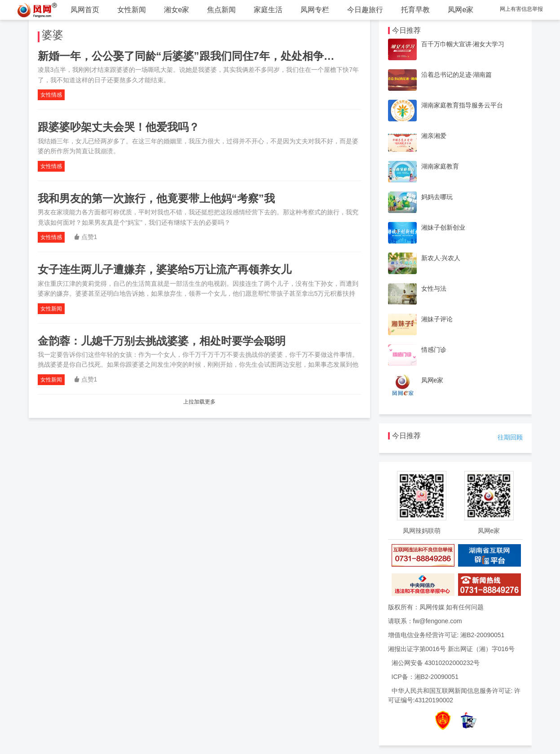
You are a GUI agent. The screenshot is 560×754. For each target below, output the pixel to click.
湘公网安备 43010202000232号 (436, 663)
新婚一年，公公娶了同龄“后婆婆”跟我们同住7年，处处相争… (186, 56)
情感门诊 (434, 350)
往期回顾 (510, 437)
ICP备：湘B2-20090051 (425, 677)
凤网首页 (85, 10)
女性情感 (51, 95)
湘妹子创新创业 (443, 227)
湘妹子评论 (437, 319)
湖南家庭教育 (440, 166)
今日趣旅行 (365, 10)
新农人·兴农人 (441, 258)
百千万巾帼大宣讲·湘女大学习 (463, 44)
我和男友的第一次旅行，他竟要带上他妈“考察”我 (156, 198)
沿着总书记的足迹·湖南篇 (457, 75)
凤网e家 (461, 10)
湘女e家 (177, 10)
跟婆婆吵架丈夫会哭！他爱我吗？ (119, 127)
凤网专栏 (315, 10)
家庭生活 (268, 10)
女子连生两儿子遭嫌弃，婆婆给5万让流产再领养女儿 (165, 269)
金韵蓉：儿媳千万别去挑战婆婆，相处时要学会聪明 (162, 341)
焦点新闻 (221, 10)
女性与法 (434, 288)
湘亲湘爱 (434, 136)
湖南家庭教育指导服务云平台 (462, 105)
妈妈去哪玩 (437, 197)
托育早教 (415, 10)
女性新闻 (132, 10)
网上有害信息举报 (521, 9)
